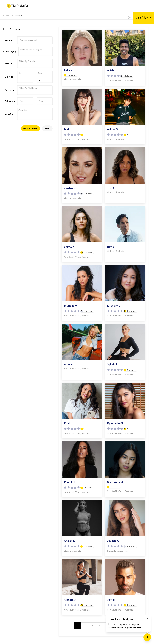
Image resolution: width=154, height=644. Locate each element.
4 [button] (100, 626)
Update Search (30, 128)
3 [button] (92, 626)
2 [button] (85, 626)
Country (9, 114)
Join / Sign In (144, 18)
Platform (9, 90)
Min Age (9, 77)
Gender (9, 63)
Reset (47, 128)
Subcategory (10, 52)
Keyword (9, 40)
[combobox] (36, 53)
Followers (10, 101)
